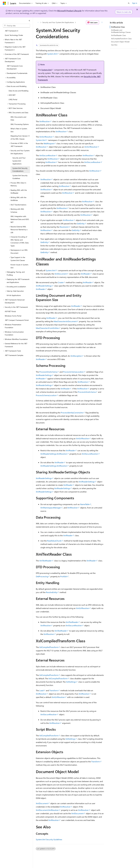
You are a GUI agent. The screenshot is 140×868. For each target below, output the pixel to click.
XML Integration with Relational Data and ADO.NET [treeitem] (20, 219)
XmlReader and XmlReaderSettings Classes (121, 31)
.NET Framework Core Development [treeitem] (15, 67)
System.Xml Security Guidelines (49, 839)
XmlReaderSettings (44, 286)
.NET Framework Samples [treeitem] (14, 355)
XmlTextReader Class (119, 35)
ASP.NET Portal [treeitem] (10, 311)
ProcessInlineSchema (48, 372)
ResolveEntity (52, 592)
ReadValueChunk (54, 541)
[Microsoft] (4, 3)
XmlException (76, 356)
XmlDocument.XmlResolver (47, 810)
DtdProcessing (42, 576)
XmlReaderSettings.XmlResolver (54, 454)
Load (41, 690)
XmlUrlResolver (46, 137)
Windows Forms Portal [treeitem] (13, 316)
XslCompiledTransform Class (121, 39)
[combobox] (16, 26)
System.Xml (52, 54)
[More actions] (102, 22)
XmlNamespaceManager (51, 508)
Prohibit (64, 576)
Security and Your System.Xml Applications (58, 22)
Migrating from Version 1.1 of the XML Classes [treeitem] (20, 137)
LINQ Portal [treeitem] (13, 99)
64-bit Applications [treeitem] (14, 295)
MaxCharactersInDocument (65, 321)
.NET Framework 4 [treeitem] (11, 31)
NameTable (85, 504)
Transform (54, 690)
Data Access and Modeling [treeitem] (18, 91)
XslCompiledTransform (49, 647)
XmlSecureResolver (47, 155)
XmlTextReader (45, 561)
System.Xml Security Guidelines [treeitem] (20, 177)
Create (61, 282)
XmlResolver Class (118, 27)
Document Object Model (120, 42)
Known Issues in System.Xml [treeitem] (20, 266)
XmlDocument (61, 274)
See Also (114, 45)
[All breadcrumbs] (38, 22)
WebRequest (49, 143)
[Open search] (129, 3)
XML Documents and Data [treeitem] (18, 118)
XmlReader (85, 274)
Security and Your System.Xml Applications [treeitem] (19, 161)
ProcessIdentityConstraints (72, 413)
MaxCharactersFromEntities (47, 328)
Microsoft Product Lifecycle (69, 11)
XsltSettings (71, 682)
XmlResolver (45, 121)
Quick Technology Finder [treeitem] (14, 35)
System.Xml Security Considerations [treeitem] (20, 170)
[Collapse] (29, 21)
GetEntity (81, 224)
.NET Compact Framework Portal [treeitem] (17, 320)
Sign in (135, 3)
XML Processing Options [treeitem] (20, 124)
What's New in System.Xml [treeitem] (19, 130)
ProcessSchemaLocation (73, 372)
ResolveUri (64, 227)
